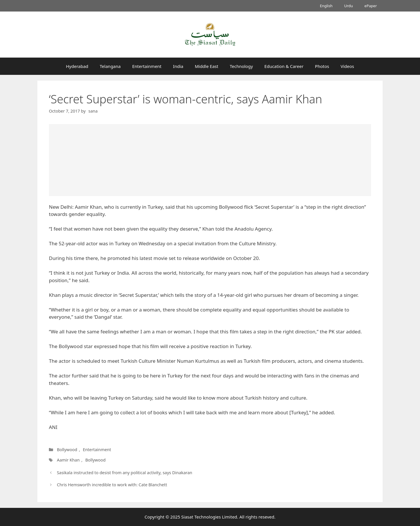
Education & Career (284, 66)
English (326, 6)
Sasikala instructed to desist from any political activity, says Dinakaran (125, 473)
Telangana (110, 66)
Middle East (207, 66)
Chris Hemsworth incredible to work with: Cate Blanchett (112, 485)
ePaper (371, 6)
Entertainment (147, 66)
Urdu (349, 6)
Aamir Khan (68, 460)
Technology (241, 66)
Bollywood (67, 450)
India (178, 66)
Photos (322, 66)
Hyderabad (77, 66)
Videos (347, 66)
